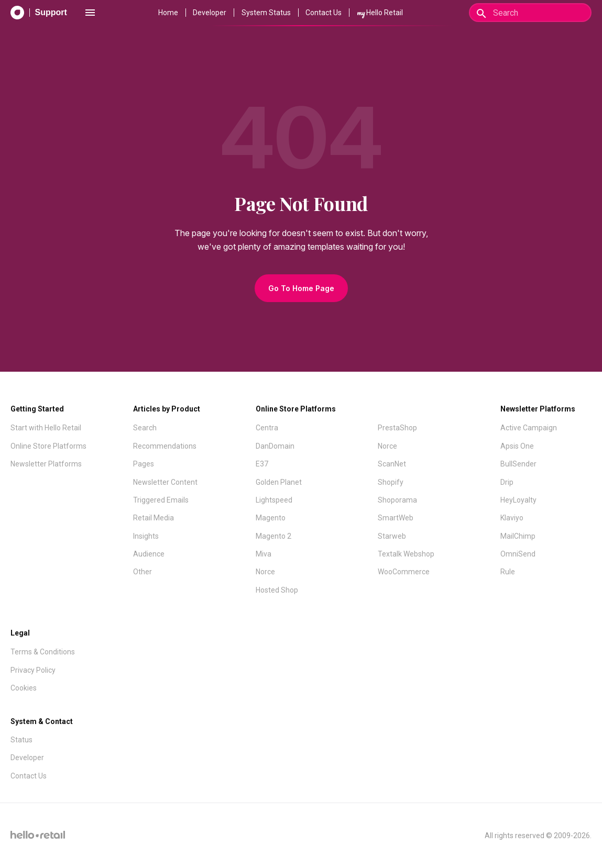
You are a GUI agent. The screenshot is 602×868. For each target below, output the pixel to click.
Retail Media (154, 518)
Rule (508, 572)
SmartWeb (396, 518)
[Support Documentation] (39, 13)
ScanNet (392, 464)
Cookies (24, 688)
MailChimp (518, 536)
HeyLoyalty (518, 500)
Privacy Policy (33, 670)
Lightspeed (274, 500)
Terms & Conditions (43, 652)
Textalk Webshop (406, 554)
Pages (144, 464)
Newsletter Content (165, 482)
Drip (507, 482)
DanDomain (275, 446)
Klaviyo (512, 518)
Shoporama (397, 500)
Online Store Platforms (48, 446)
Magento (271, 518)
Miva (264, 554)
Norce (265, 572)
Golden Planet (279, 482)
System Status (266, 13)
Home (168, 13)
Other (143, 572)
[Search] (530, 13)
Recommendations (165, 446)
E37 (262, 464)
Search (145, 428)
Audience (149, 554)
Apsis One (517, 446)
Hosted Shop (277, 590)
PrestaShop (397, 428)
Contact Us (324, 13)
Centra (267, 428)
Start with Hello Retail (46, 428)
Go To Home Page (301, 288)
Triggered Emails (161, 500)
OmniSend (518, 554)
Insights (146, 536)
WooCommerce (404, 572)
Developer (210, 13)
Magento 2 (273, 536)
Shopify (391, 482)
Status (21, 740)
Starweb (392, 536)
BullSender (518, 464)
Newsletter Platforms (46, 464)
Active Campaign (529, 428)
